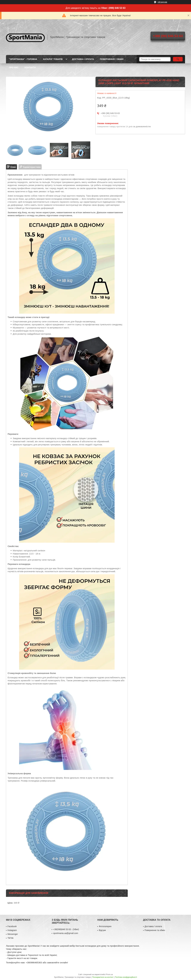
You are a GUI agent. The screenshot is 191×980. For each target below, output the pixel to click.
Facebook (12, 926)
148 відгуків (162, 2)
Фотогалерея (105, 926)
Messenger (13, 934)
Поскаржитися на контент (103, 977)
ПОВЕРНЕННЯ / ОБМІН (112, 59)
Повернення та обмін (155, 930)
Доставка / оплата (153, 926)
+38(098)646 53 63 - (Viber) (66, 929)
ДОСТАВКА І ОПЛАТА (83, 59)
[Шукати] (178, 59)
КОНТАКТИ (30, 67)
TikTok (10, 938)
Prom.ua (109, 974)
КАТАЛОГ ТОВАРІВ (53, 59)
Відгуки (102, 930)
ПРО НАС (14, 67)
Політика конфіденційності (126, 977)
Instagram (12, 930)
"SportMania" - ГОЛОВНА (23, 59)
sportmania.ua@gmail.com (66, 933)
